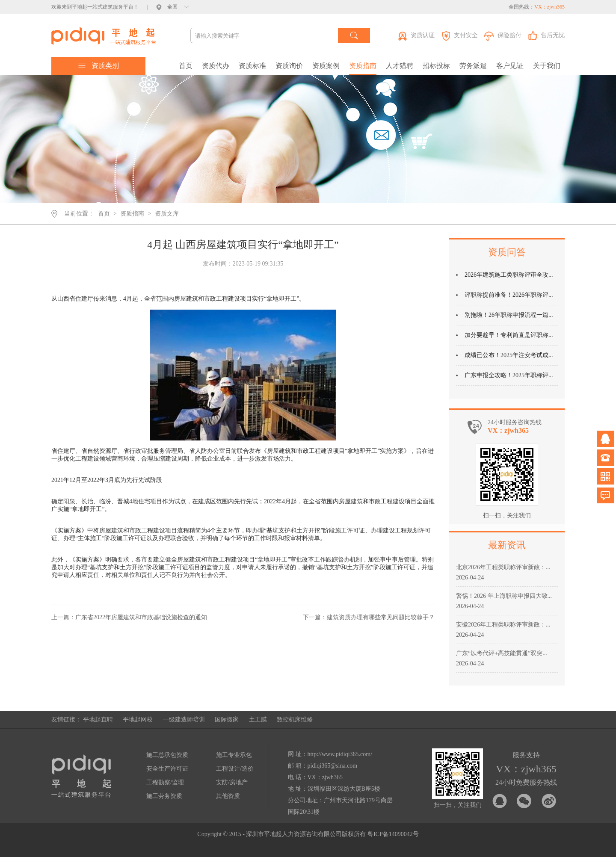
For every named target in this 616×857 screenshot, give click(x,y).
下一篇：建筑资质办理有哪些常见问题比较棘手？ (369, 617)
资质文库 (167, 214)
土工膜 (258, 720)
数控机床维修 (295, 720)
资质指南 (363, 66)
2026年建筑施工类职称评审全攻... (509, 275)
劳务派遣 (473, 66)
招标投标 (436, 66)
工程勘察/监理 (165, 782)
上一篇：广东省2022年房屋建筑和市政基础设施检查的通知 (129, 617)
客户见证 (510, 66)
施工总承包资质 (167, 755)
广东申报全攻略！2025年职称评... (509, 375)
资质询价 (289, 66)
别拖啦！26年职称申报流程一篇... (509, 315)
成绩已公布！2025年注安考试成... (509, 355)
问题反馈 (605, 495)
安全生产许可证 (167, 769)
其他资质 (228, 796)
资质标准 (252, 66)
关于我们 (547, 66)
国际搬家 (227, 720)
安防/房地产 (232, 782)
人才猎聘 (400, 66)
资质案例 (326, 66)
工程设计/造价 (235, 769)
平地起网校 (138, 720)
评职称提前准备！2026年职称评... (509, 295)
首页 (186, 66)
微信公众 (605, 476)
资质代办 (216, 66)
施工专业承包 (234, 755)
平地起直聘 (98, 720)
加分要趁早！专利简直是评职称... (509, 335)
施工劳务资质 (164, 796)
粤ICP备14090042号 (393, 834)
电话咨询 (605, 458)
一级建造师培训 (184, 720)
